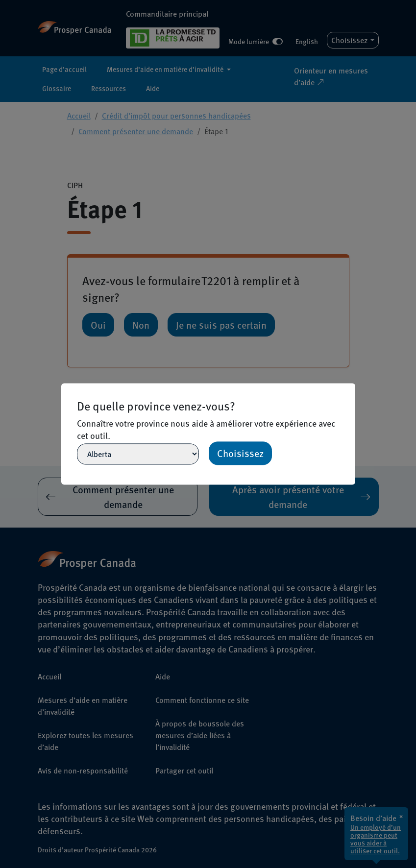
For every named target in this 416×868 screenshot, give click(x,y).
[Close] (351, 387)
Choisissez (240, 454)
